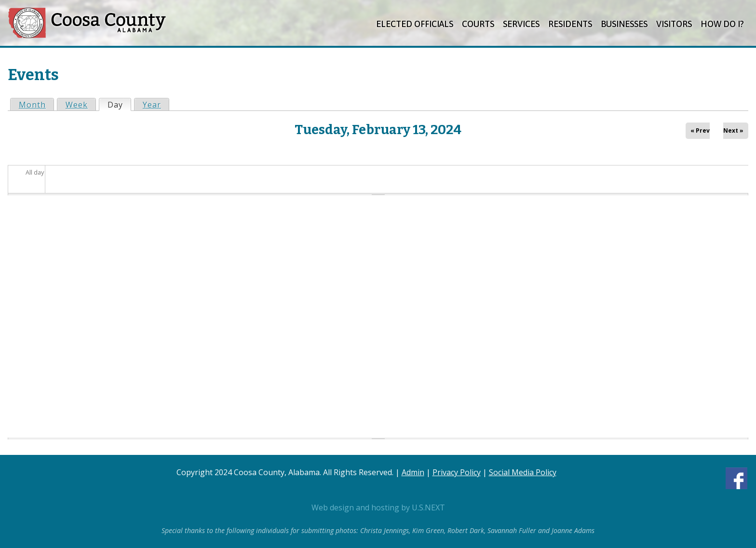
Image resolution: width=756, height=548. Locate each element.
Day (119, 104)
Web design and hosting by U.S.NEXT (378, 507)
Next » (733, 130)
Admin (413, 472)
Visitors (674, 24)
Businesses (624, 24)
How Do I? (722, 24)
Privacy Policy (457, 472)
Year (152, 105)
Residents (570, 24)
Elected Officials (415, 24)
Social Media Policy (523, 472)
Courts (478, 24)
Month (32, 105)
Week (77, 105)
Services (521, 24)
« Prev (700, 130)
